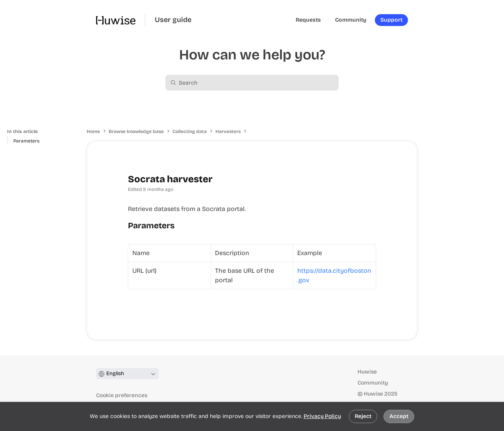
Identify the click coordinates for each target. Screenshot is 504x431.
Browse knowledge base (136, 131)
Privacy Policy (322, 416)
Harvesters (228, 131)
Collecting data (190, 131)
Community (373, 383)
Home (93, 131)
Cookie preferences (122, 395)
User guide (173, 20)
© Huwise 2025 (377, 394)
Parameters (26, 141)
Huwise (367, 372)
